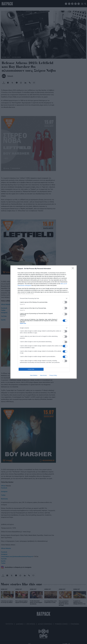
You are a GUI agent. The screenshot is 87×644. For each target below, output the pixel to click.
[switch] (65, 302)
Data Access (43, 375)
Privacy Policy (53, 375)
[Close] (73, 269)
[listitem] (44, 298)
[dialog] (44, 322)
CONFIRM (31, 369)
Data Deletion (34, 375)
